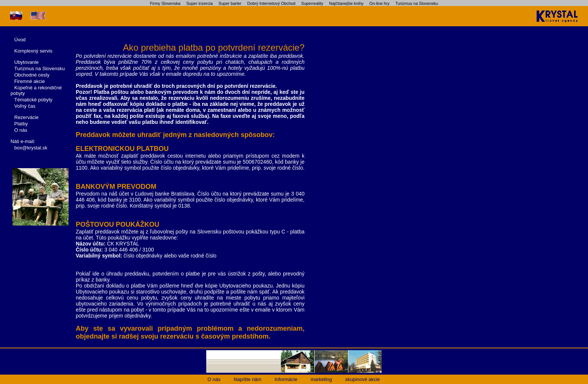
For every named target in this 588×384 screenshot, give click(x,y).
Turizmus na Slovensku (417, 3)
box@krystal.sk (31, 148)
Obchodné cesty (32, 75)
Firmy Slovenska (165, 3)
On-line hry (379, 3)
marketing (321, 379)
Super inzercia (199, 3)
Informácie (286, 379)
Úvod (20, 40)
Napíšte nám (247, 379)
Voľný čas (25, 106)
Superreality (312, 3)
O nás (21, 130)
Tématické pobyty (33, 100)
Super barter (230, 3)
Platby (21, 124)
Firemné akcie (30, 81)
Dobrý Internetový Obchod (271, 3)
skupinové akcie (363, 379)
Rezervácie (26, 117)
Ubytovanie (26, 62)
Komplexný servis (33, 51)
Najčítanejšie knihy (346, 3)
